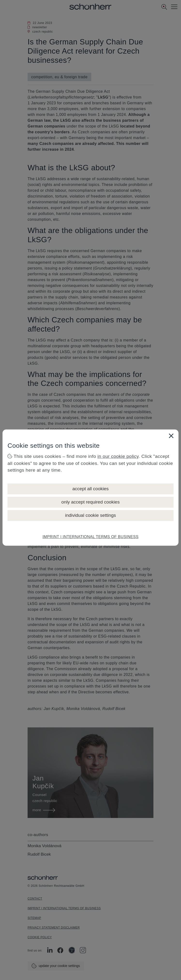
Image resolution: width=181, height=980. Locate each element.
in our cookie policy (118, 456)
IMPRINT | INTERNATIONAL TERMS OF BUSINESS (91, 537)
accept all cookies (90, 489)
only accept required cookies (91, 502)
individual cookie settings (90, 515)
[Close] (171, 436)
